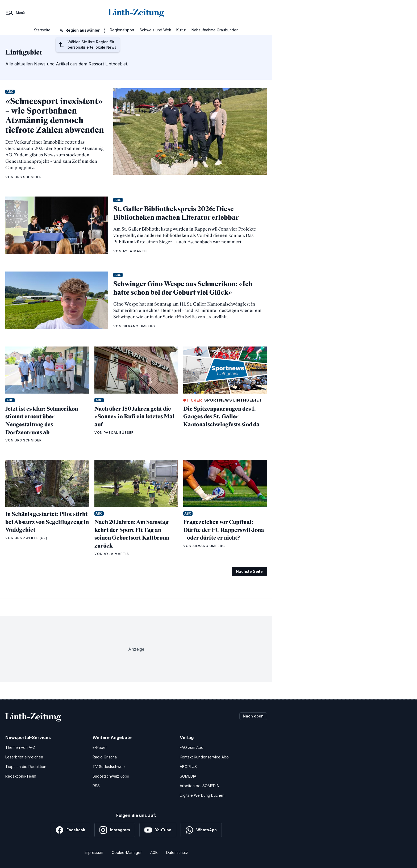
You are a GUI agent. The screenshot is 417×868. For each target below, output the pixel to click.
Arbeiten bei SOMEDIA (199, 786)
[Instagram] (115, 830)
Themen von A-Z (20, 747)
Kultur (181, 30)
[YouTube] (158, 830)
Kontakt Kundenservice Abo (204, 757)
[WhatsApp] (201, 830)
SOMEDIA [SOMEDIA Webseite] (188, 776)
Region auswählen (83, 30)
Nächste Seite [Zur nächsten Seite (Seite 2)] (249, 571)
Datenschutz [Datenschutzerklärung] (177, 852)
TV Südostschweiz (109, 767)
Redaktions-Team (21, 776)
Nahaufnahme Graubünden (215, 30)
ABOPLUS (188, 767)
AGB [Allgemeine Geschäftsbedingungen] (154, 852)
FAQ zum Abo (192, 747)
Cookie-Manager (127, 852)
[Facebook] (70, 830)
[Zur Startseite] (136, 13)
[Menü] (15, 13)
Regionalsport (122, 30)
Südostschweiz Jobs (111, 776)
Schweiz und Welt (155, 30)
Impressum (94, 852)
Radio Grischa (105, 757)
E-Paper (100, 747)
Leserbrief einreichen (24, 757)
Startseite (42, 30)
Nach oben (253, 716)
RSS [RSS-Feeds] (96, 786)
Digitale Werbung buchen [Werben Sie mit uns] (202, 795)
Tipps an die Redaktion (26, 767)
